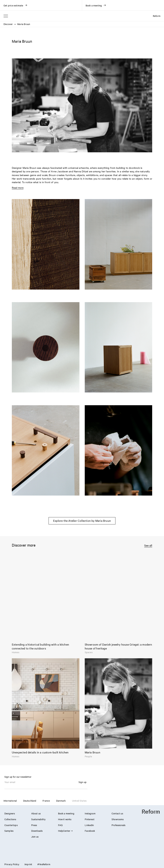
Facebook (90, 831)
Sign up (83, 782)
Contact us (117, 813)
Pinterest (90, 819)
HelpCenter (65, 831)
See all (148, 545)
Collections (10, 819)
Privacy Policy (12, 864)
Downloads (37, 831)
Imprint (28, 864)
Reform (157, 16)
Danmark (61, 801)
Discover (8, 24)
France (46, 801)
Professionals (118, 825)
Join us (35, 836)
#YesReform (44, 864)
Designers (10, 813)
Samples (9, 831)
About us (36, 813)
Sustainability (38, 819)
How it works (65, 819)
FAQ (60, 825)
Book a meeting (66, 813)
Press (34, 825)
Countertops (11, 825)
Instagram (90, 813)
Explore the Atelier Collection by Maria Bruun (82, 521)
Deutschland (30, 801)
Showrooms (118, 819)
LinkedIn (89, 825)
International (10, 801)
